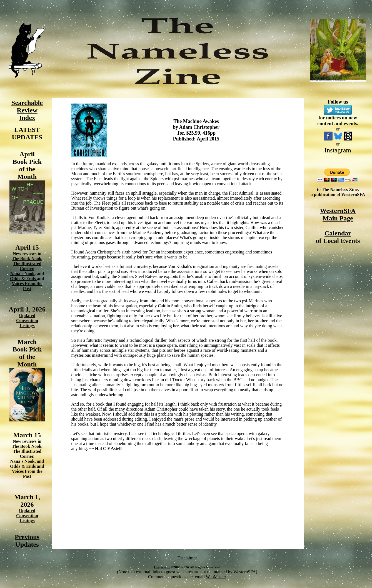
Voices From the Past (27, 286)
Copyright (162, 567)
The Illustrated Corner (27, 266)
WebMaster (216, 577)
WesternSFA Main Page (338, 214)
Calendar (338, 233)
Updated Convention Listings (27, 321)
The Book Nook (27, 259)
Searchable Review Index (27, 110)
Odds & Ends (23, 279)
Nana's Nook (23, 274)
